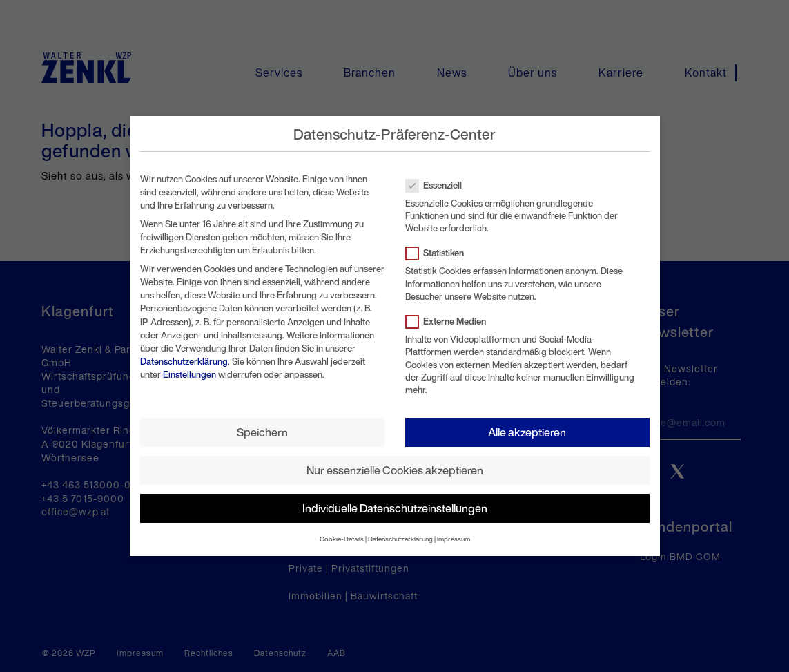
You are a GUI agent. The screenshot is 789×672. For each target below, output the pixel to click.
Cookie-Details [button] (342, 539)
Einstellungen (189, 375)
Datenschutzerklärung (184, 362)
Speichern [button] (262, 432)
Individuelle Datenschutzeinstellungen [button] (395, 508)
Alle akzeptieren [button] (527, 432)
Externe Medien (450, 321)
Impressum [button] (454, 539)
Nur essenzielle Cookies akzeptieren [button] (395, 470)
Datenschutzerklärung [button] (400, 539)
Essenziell (438, 185)
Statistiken (439, 253)
